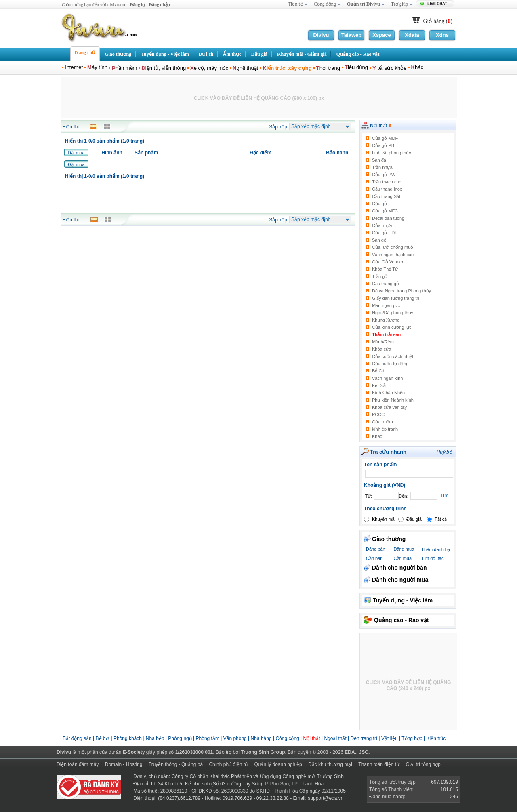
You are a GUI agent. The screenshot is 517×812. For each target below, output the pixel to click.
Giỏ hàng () (438, 21)
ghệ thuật (245, 68)
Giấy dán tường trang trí (396, 298)
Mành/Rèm (383, 342)
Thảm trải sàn (386, 334)
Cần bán (374, 558)
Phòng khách (128, 738)
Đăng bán (376, 549)
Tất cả (441, 519)
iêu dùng (356, 67)
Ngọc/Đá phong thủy (393, 313)
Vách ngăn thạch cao (393, 255)
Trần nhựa (382, 167)
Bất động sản (77, 738)
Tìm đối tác (432, 558)
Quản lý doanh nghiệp (278, 764)
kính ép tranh (385, 429)
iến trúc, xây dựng (287, 68)
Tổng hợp (412, 738)
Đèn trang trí (364, 738)
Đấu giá (414, 519)
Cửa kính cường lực (392, 327)
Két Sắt (379, 385)
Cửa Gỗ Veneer (388, 262)
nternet (74, 67)
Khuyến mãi (384, 519)
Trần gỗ (380, 276)
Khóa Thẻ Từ (385, 269)
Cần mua (403, 558)
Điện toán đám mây (78, 764)
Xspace (382, 35)
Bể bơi (103, 738)
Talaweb (351, 35)
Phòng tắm (208, 738)
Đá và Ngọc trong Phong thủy (401, 291)
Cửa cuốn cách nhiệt (393, 356)
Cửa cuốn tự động (390, 364)
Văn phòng (235, 738)
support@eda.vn (326, 798)
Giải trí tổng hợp (423, 764)
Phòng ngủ (180, 738)
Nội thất (381, 126)
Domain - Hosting (124, 764)
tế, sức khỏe (390, 68)
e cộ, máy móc (209, 68)
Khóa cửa (381, 349)
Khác (377, 436)
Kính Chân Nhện (388, 393)
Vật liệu (390, 738)
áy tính (97, 67)
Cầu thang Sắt (386, 196)
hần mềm (124, 68)
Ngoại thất (336, 738)
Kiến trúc (436, 738)
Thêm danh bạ (436, 549)
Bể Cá (378, 371)
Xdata (412, 35)
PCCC (378, 414)
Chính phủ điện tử (228, 764)
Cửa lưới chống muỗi (393, 247)
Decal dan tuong (388, 218)
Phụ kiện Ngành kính (393, 400)
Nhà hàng (261, 738)
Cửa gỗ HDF (385, 233)
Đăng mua (404, 549)
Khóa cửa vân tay (389, 407)
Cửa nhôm (382, 422)
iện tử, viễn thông (164, 68)
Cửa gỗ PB (383, 145)
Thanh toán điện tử (379, 764)
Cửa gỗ (379, 204)
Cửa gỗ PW (384, 175)
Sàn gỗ (379, 240)
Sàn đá (379, 160)
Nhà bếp (155, 738)
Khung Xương (386, 320)
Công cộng (287, 738)
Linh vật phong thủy (392, 153)
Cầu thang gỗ (386, 284)
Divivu (321, 35)
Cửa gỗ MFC (385, 211)
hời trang (328, 68)
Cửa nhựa (382, 225)
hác (417, 67)
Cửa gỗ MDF (385, 138)
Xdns (442, 35)
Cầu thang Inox (387, 189)
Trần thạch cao (387, 182)
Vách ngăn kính (387, 378)
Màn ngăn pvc (386, 305)
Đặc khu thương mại (330, 764)
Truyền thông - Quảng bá (176, 764)
